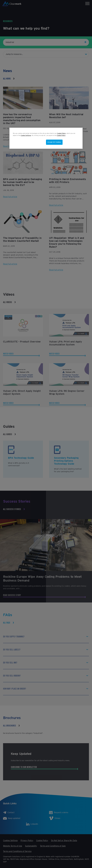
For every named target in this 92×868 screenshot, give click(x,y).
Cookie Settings (26, 135)
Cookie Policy (61, 133)
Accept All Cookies (54, 142)
